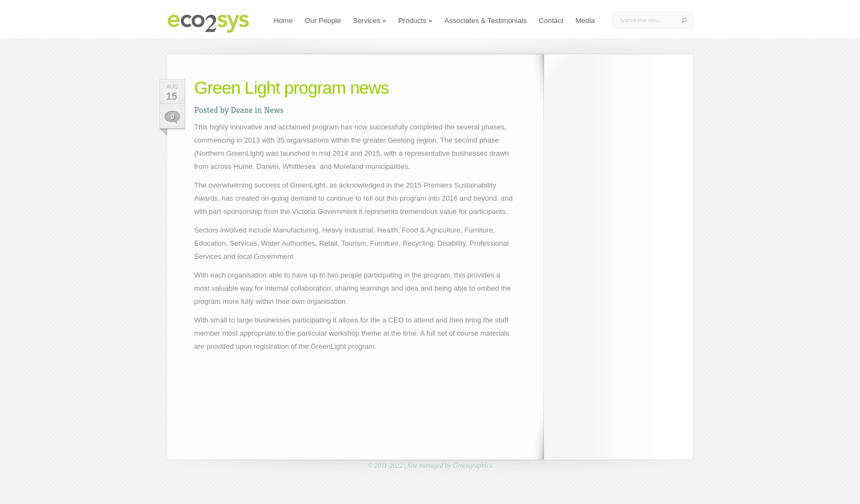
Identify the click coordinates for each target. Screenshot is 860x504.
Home (283, 21)
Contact (551, 21)
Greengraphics (473, 466)
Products (415, 21)
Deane (242, 110)
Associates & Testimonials (485, 21)
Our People (323, 21)
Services (369, 21)
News (274, 110)
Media (585, 21)
